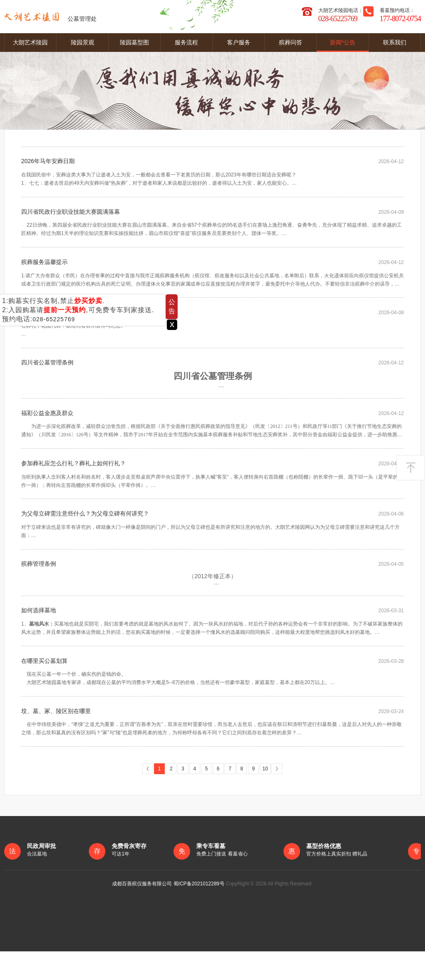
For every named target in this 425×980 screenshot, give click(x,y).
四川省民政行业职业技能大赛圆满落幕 (71, 215)
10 (265, 797)
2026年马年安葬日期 (48, 163)
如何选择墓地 (39, 633)
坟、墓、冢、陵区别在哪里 (56, 738)
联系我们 (395, 42)
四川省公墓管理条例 (47, 374)
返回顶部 (411, 468)
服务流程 (186, 42)
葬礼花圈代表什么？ (47, 321)
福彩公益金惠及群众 (47, 426)
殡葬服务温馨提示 (44, 268)
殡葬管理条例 (39, 584)
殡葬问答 (291, 42)
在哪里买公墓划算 (44, 686)
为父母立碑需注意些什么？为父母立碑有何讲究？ (85, 532)
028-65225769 (54, 319)
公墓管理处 (50, 17)
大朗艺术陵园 (30, 42)
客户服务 (239, 42)
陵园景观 (83, 42)
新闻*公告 (343, 42)
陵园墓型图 (134, 42)
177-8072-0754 (400, 19)
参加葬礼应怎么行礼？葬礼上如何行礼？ (73, 479)
